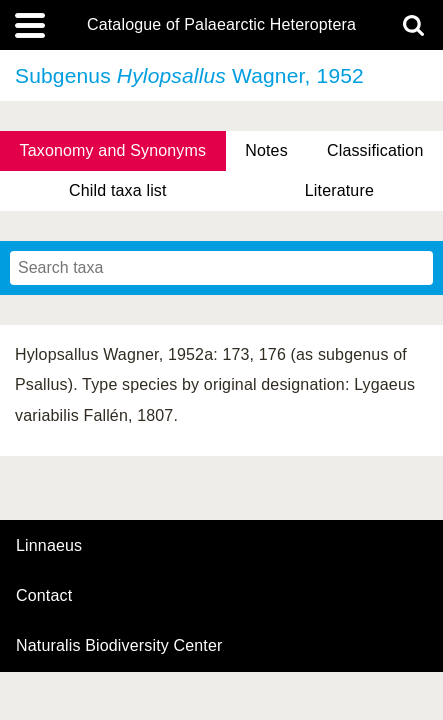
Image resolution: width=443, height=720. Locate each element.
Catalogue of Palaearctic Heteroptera (221, 25)
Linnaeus (49, 546)
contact (44, 595)
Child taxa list (118, 190)
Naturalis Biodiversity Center (119, 646)
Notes (266, 150)
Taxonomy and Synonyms (113, 150)
